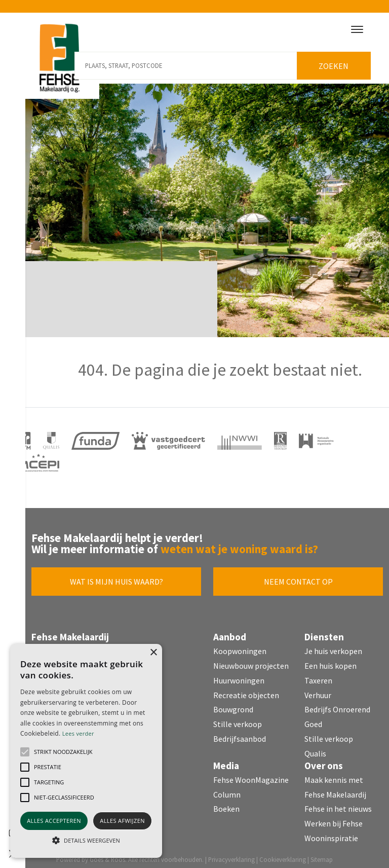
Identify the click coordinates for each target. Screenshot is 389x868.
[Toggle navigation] (357, 29)
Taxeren (318, 675)
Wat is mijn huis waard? (116, 576)
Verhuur (318, 690)
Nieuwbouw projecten (251, 660)
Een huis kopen (330, 660)
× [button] (153, 653)
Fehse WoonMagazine (251, 774)
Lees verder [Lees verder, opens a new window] (78, 733)
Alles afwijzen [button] (122, 821)
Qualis (315, 748)
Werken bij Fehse (334, 818)
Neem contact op (298, 576)
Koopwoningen (240, 645)
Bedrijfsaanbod (240, 733)
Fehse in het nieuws (338, 803)
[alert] (86, 751)
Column (227, 789)
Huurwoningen (239, 675)
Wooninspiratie (331, 833)
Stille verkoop (238, 718)
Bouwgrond (233, 704)
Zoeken (338, 60)
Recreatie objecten (246, 690)
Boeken (226, 803)
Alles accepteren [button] (54, 821)
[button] (25, 752)
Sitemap (322, 854)
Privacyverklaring (231, 854)
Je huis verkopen (333, 645)
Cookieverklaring (283, 854)
